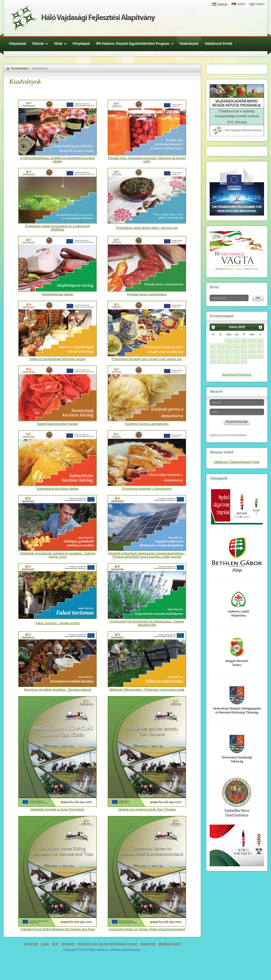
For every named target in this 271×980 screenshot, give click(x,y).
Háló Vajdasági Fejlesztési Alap (83, 18)
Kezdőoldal (20, 68)
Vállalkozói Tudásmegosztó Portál (236, 462)
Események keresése (237, 374)
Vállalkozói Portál (218, 44)
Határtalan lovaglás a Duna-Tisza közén (58, 809)
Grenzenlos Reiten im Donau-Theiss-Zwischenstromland (147, 929)
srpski (241, 4)
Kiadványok (189, 44)
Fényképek (81, 44)
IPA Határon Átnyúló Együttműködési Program (136, 44)
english (260, 4)
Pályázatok (18, 44)
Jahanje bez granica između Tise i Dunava (147, 809)
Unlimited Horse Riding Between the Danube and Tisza (57, 929)
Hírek (62, 44)
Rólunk (42, 44)
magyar (223, 4)
